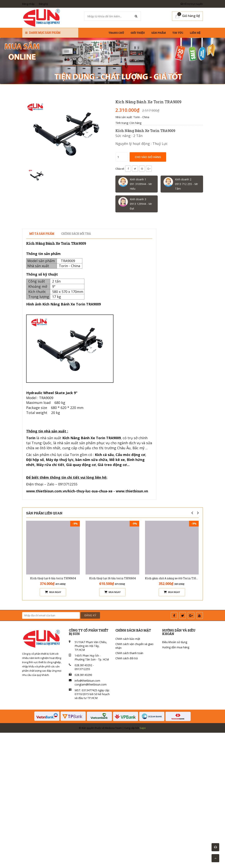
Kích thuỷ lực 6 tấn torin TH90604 (53, 578)
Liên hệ (195, 33)
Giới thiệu (138, 33)
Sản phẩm (159, 33)
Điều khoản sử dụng (175, 642)
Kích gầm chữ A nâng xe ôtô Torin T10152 (173, 578)
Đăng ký (43, 4)
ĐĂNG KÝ (90, 615)
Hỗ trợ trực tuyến (192, 4)
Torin (31, 438)
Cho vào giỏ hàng (148, 157)
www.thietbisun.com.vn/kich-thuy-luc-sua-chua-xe (69, 491)
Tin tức (178, 33)
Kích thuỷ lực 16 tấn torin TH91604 (112, 578)
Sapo (143, 728)
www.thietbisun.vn (132, 491)
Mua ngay (53, 592)
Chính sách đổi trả (127, 658)
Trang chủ (116, 33)
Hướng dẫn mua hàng (176, 647)
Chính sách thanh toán (129, 653)
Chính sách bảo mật (128, 639)
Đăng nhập (28, 4)
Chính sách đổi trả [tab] (76, 234)
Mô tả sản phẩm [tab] (42, 234)
